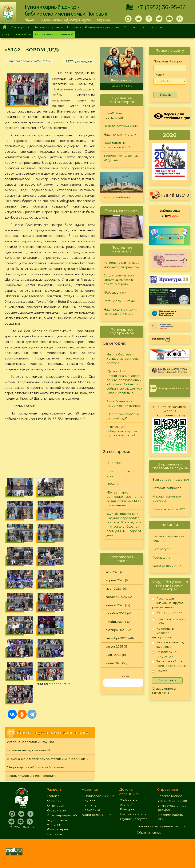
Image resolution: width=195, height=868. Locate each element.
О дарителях (57, 810)
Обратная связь (149, 832)
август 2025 (114, 646)
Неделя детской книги (121, 126)
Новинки (74, 27)
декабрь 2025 (116, 613)
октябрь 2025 (115, 630)
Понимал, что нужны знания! (28, 750)
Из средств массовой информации (163, 633)
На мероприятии (167, 613)
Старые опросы (164, 689)
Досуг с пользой (15, 35)
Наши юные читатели (120, 135)
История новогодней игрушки (30, 742)
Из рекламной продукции (165, 654)
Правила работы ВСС (169, 509)
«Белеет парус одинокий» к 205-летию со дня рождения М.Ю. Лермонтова (124, 499)
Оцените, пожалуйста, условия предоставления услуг (170, 411)
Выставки (156, 27)
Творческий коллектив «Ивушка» (121, 158)
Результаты (160, 693)
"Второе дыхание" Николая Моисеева (36, 767)
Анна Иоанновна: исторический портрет (124, 403)
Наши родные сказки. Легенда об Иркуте (120, 312)
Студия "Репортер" (134, 819)
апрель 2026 (115, 580)
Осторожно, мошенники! (54, 34)
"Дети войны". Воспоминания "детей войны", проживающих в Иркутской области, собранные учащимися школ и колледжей (124, 382)
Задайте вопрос (170, 796)
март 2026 (113, 589)
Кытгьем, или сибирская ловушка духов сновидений (122, 431)
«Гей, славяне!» (122, 86)
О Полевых (56, 806)
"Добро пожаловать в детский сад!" (123, 416)
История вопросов (167, 488)
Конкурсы (128, 809)
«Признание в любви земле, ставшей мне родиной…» (48, 759)
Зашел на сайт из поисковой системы (169, 663)
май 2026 (112, 572)
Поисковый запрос (168, 61)
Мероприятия (59, 684)
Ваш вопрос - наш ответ (120, 473)
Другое (160, 672)
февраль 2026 (116, 597)
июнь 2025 (113, 663)
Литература (161, 549)
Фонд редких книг (167, 566)
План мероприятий (48, 27)
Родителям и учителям (102, 27)
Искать (165, 95)
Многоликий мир (117, 197)
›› (124, 682)
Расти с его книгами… (120, 301)
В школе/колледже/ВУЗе (169, 621)
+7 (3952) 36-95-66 (161, 7)
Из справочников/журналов (168, 644)
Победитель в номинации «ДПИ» (118, 145)
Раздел (159, 75)
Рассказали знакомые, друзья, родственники (168, 603)
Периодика (161, 558)
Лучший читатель (133, 814)
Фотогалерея (134, 27)
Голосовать (167, 680)
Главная (4, 27)
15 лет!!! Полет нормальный (114, 115)
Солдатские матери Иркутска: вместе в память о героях (119, 280)
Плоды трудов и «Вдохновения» (31, 776)
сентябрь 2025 (116, 638)
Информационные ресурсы (167, 499)
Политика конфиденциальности (161, 826)
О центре (19, 28)
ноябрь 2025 (115, 622)
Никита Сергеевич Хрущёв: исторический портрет (124, 359)
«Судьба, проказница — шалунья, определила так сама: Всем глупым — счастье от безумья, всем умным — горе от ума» (124, 525)
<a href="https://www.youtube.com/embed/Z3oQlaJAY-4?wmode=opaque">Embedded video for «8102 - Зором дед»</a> (50, 450)
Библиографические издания (168, 538)
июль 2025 (113, 655)
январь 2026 (115, 605)
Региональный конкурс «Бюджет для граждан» (121, 265)
